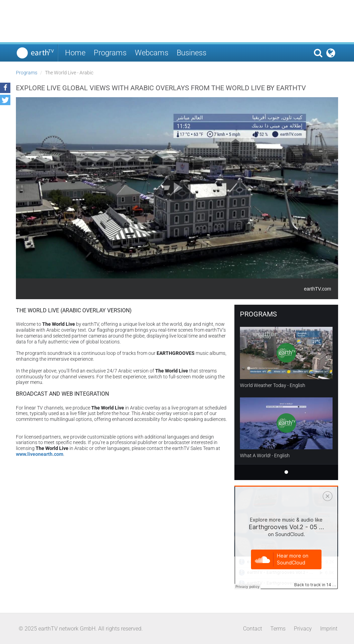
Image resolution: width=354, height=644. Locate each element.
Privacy (303, 629)
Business (192, 53)
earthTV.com (318, 289)
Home (75, 53)
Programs (110, 53)
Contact (253, 629)
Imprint (329, 629)
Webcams (152, 53)
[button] (5, 88)
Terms (278, 629)
